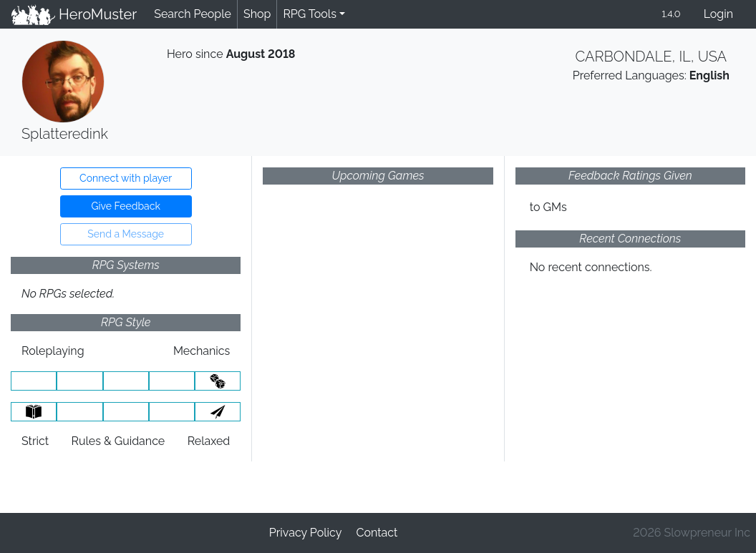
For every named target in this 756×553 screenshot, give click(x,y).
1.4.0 (671, 14)
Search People (193, 14)
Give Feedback (125, 206)
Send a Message (126, 234)
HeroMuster (74, 14)
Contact (377, 533)
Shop (257, 14)
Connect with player (126, 178)
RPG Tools (310, 14)
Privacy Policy (306, 533)
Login (718, 14)
